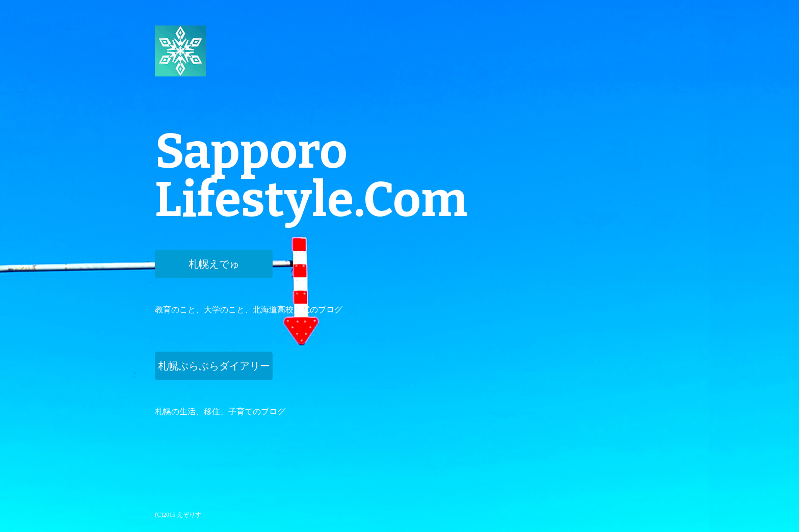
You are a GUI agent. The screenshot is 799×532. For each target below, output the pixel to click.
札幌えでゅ (214, 264)
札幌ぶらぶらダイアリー (214, 366)
